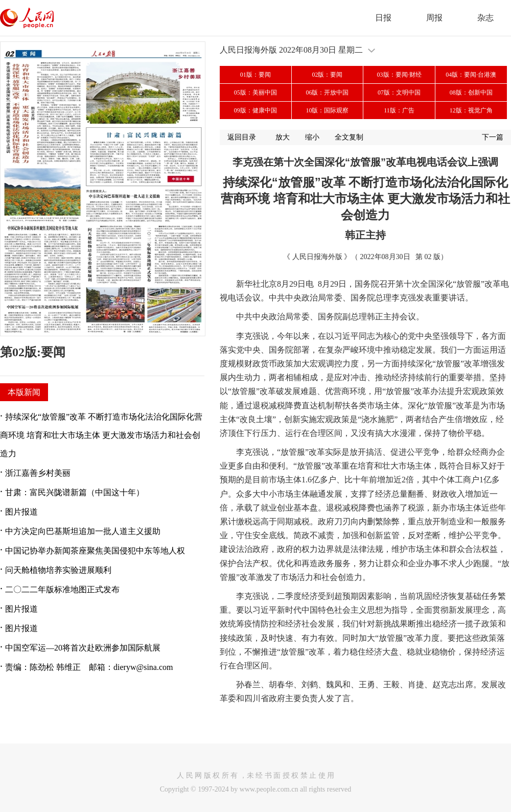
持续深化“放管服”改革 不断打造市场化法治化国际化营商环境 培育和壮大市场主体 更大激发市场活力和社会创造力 (101, 435)
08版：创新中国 (471, 92)
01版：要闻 (255, 75)
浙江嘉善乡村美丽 (38, 473)
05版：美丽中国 (255, 92)
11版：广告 (399, 110)
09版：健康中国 (255, 110)
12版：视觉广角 (471, 110)
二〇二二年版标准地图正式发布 (62, 589)
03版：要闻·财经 (399, 75)
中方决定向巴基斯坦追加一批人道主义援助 (83, 531)
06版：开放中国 (327, 92)
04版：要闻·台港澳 (471, 75)
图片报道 (21, 512)
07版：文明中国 (399, 92)
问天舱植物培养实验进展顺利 (58, 570)
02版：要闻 (327, 75)
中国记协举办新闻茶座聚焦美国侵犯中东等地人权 (95, 551)
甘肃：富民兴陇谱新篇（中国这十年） (75, 492)
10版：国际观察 (327, 110)
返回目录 (242, 137)
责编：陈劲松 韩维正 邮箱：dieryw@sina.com (89, 667)
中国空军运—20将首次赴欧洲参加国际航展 (83, 648)
